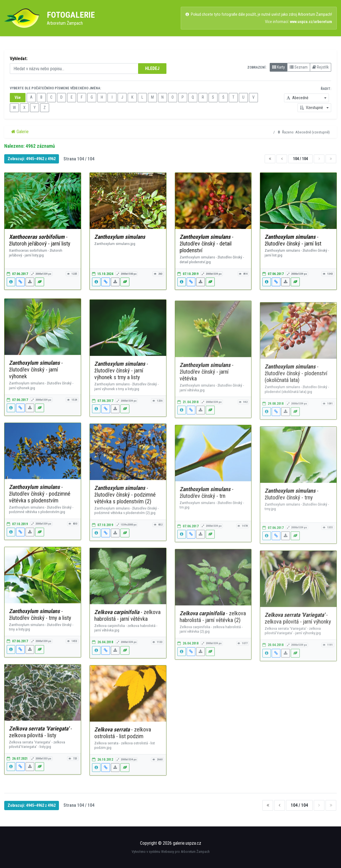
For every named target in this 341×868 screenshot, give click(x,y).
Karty (279, 67)
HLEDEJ (152, 68)
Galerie (20, 132)
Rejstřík (321, 67)
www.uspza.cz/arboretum (311, 22)
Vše (18, 97)
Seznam (299, 67)
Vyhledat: (19, 59)
